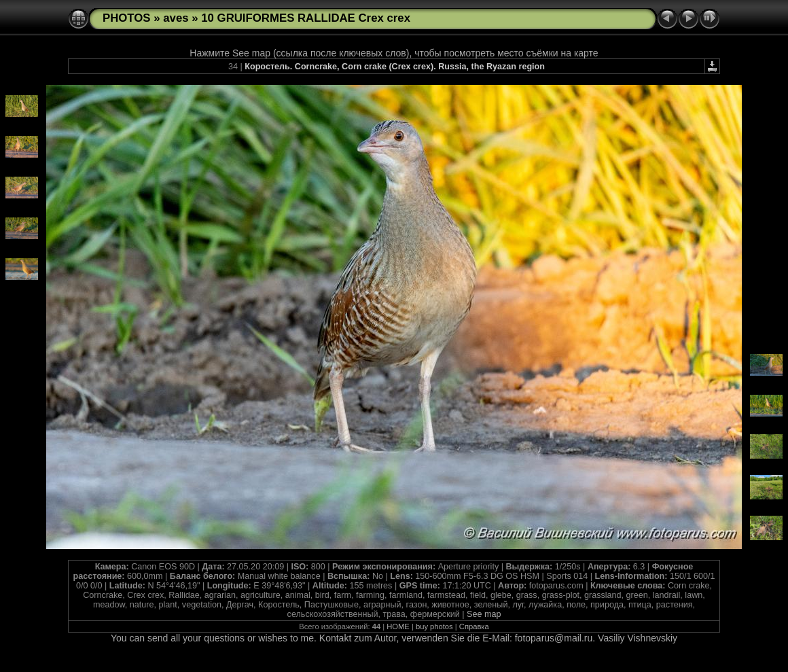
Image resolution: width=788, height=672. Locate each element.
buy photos (434, 626)
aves (176, 18)
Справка (474, 626)
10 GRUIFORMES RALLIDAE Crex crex (306, 18)
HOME (398, 626)
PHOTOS (127, 18)
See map (484, 614)
